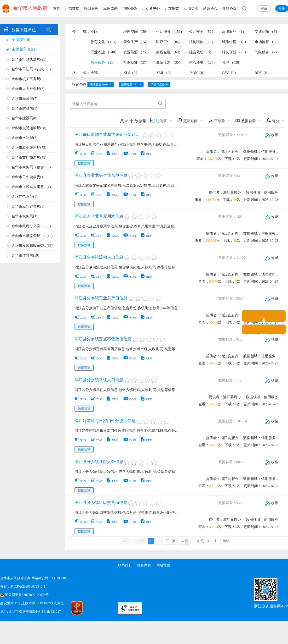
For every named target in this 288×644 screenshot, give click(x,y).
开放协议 (229, 8)
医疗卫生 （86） (169, 42)
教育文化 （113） (104, 42)
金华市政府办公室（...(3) (31, 226)
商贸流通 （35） (169, 62)
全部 (94, 73)
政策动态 (210, 8)
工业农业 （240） (104, 52)
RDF (146, 154)
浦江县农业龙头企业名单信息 (101, 175)
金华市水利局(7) (24, 138)
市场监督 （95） (268, 42)
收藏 (272, 135)
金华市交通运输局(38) (29, 128)
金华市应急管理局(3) (28, 206)
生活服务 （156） (170, 32)
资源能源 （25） (136, 52)
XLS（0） (131, 73)
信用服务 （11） (104, 62)
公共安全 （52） (202, 32)
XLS (80, 154)
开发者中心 (151, 8)
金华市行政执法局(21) (29, 59)
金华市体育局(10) (25, 255)
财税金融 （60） (169, 52)
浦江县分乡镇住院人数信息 (99, 462)
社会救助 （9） (201, 52)
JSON (130, 154)
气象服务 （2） (267, 52)
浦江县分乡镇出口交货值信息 (101, 503)
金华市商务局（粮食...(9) (31, 167)
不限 (94, 32)
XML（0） (165, 73)
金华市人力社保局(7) (28, 89)
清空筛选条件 (159, 84)
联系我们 (125, 565)
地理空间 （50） (136, 32)
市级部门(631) (24, 49)
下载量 (217, 120)
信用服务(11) (129, 84)
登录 (264, 8)
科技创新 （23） (235, 52)
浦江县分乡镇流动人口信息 (99, 257)
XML (112, 154)
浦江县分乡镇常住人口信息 (99, 380)
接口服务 (91, 8)
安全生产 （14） (136, 42)
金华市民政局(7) (24, 99)
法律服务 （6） (234, 32)
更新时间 (187, 120)
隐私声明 (144, 565)
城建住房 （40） (235, 42)
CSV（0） (230, 73)
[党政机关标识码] (72, 608)
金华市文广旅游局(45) (29, 157)
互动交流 (191, 8)
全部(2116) (21, 40)
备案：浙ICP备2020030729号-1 (23, 586)
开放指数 (172, 8)
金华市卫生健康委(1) (28, 177)
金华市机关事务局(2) (28, 79)
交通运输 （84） (268, 32)
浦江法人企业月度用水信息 (99, 216)
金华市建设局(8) (24, 118)
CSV (96, 154)
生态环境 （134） (203, 62)
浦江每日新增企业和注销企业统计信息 (108, 135)
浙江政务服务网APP (271, 606)
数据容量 (245, 120)
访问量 (158, 120)
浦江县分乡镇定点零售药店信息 (103, 339)
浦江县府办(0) (99, 84)
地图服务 (130, 8)
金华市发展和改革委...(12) (32, 246)
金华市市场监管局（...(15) (32, 236)
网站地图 (163, 565)
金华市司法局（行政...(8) (31, 69)
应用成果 (110, 8)
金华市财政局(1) (24, 108)
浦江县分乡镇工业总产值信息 (101, 298)
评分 (273, 120)
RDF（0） (263, 73)
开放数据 (72, 8)
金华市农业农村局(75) (29, 148)
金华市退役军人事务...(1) (31, 187)
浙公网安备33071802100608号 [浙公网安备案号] (27, 595)
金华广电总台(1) (24, 197)
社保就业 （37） (136, 62)
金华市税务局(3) (24, 216)
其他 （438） (232, 62)
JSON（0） (198, 73)
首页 (57, 8)
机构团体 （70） (202, 42)
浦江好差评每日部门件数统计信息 (105, 421)
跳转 (226, 541)
